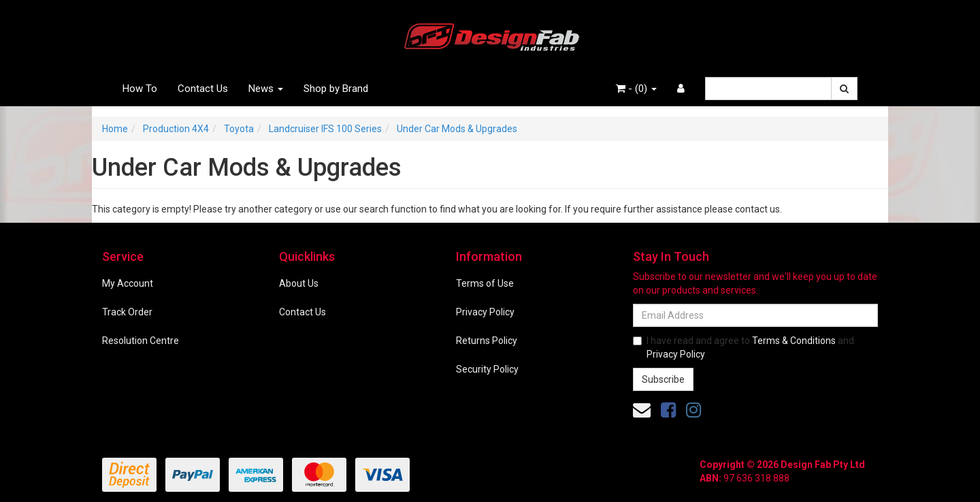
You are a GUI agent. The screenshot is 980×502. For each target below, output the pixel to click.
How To (140, 89)
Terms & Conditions (794, 341)
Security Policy (487, 369)
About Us (299, 283)
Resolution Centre (141, 341)
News (266, 89)
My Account (128, 283)
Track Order (127, 312)
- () (636, 89)
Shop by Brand (336, 89)
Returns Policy (487, 341)
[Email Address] (755, 315)
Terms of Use (485, 283)
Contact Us (203, 89)
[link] (668, 410)
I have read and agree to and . (744, 347)
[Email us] (642, 410)
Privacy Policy (485, 312)
